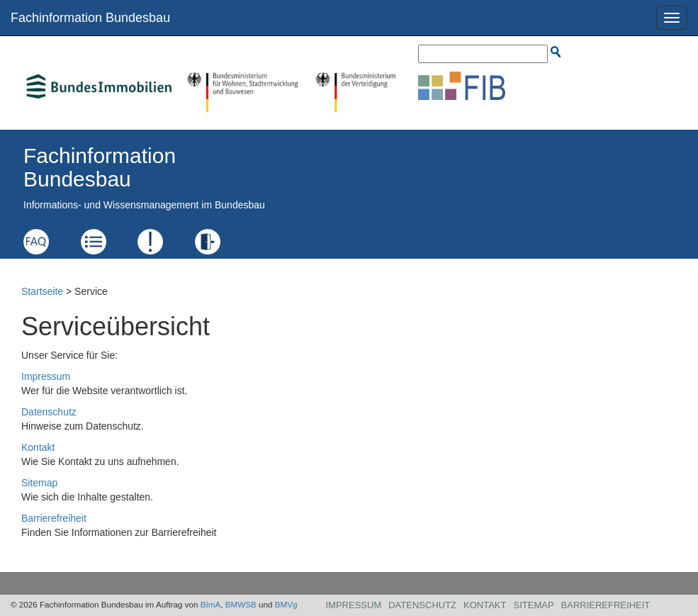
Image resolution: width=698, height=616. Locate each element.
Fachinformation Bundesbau (90, 18)
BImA (211, 604)
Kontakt (38, 447)
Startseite (42, 291)
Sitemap (39, 483)
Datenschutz (49, 412)
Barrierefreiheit (54, 518)
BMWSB (241, 604)
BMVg (286, 604)
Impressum (46, 376)
